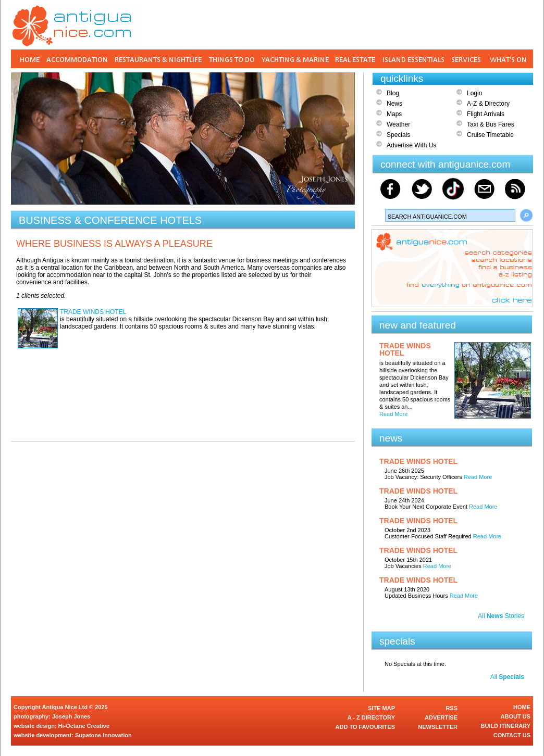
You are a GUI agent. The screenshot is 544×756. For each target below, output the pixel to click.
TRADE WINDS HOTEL (93, 312)
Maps (394, 114)
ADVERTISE (441, 717)
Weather (398, 124)
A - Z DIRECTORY (371, 717)
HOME (522, 707)
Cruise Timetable (490, 135)
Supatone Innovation (103, 735)
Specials (398, 135)
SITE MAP (381, 708)
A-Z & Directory (488, 104)
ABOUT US (516, 716)
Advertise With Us (411, 145)
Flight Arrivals (486, 114)
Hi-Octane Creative (84, 726)
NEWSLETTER (438, 727)
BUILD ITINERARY (505, 726)
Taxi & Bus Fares (491, 124)
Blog (393, 93)
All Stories (501, 616)
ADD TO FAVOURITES (366, 727)
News (394, 104)
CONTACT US (512, 735)
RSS (452, 708)
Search (526, 216)
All (507, 677)
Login (474, 93)
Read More (393, 414)
